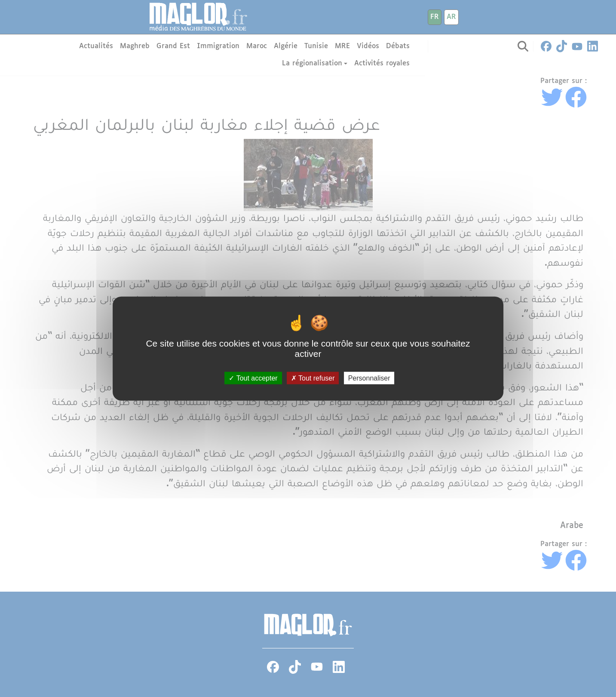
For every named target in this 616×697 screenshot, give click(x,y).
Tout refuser (313, 378)
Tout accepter (253, 378)
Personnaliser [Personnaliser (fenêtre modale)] (369, 378)
